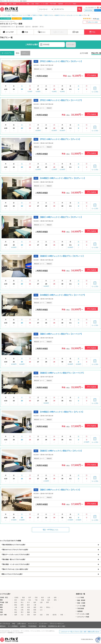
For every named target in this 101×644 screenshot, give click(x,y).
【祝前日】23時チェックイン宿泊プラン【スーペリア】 (62, 373)
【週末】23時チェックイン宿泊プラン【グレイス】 (60, 490)
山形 (49, 597)
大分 (22, 615)
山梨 (41, 602)
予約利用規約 (32, 626)
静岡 (22, 605)
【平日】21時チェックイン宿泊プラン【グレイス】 (60, 139)
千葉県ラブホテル (49, 15)
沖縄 (62, 615)
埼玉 (30, 600)
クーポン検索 (44, 4)
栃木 (49, 600)
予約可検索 (53, 4)
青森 (23, 597)
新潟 (16, 602)
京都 (28, 607)
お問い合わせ (22, 624)
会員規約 (23, 626)
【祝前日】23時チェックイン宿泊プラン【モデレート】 (62, 256)
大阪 (16, 607)
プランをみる (91, 75)
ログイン (98, 10)
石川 (28, 602)
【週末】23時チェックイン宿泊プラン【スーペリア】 (61, 334)
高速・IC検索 (35, 4)
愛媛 (28, 612)
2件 (98, 19)
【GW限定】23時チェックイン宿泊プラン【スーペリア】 (62, 295)
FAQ (14, 624)
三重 (35, 605)
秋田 (42, 597)
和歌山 (48, 607)
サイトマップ (32, 624)
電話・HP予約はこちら (50, 530)
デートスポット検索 (24, 4)
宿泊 (17, 53)
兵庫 (22, 607)
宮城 (36, 597)
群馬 (55, 600)
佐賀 (41, 615)
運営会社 (3, 626)
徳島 (16, 612)
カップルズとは (5, 624)
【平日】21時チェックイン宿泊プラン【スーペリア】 (61, 100)
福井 (35, 602)
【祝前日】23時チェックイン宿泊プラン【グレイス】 (61, 451)
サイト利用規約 (13, 626)
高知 (35, 612)
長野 (47, 602)
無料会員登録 (89, 10)
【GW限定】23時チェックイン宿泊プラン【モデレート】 (62, 178)
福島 (55, 597)
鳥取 (28, 610)
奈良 (41, 607)
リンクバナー (43, 624)
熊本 (35, 615)
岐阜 (28, 605)
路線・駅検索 (13, 4)
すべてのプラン (7, 53)
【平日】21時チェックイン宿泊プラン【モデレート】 (61, 61)
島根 (35, 610)
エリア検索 (4, 4)
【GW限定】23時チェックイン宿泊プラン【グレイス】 (62, 412)
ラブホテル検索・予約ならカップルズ (12, 15)
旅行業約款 (42, 626)
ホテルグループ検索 (70, 4)
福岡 (16, 615)
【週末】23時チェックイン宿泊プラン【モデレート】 (61, 217)
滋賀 (35, 607)
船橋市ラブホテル (60, 15)
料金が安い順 (96, 53)
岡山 (16, 610)
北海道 (16, 597)
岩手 (30, 597)
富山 (22, 602)
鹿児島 (55, 615)
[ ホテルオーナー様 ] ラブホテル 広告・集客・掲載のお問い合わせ (80, 632)
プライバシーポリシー (57, 624)
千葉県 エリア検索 (37, 15)
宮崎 (47, 615)
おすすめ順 (84, 53)
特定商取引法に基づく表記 (57, 626)
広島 (22, 610)
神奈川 (23, 600)
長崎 (28, 615)
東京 (16, 600)
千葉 (36, 600)
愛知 (16, 605)
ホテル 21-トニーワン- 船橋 (74, 15)
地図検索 (60, 4)
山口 (41, 610)
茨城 (42, 600)
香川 (22, 612)
